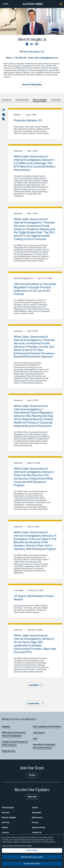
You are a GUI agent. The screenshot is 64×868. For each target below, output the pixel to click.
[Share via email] (4, 115)
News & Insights (40, 100)
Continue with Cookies (32, 864)
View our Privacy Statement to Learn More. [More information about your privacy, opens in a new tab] (17, 846)
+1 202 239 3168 (20, 58)
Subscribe (32, 797)
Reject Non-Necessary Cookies (32, 857)
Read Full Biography (32, 85)
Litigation (6, 727)
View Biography (22, 100)
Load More (34, 685)
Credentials (56, 100)
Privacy (35, 823)
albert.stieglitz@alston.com (46, 58)
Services (6, 813)
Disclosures (37, 818)
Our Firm (6, 823)
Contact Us (37, 833)
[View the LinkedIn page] (32, 44)
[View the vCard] (37, 44)
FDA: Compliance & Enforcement (47, 727)
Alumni (35, 808)
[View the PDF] (27, 44)
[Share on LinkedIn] (4, 110)
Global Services (9, 751)
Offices (5, 828)
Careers (5, 833)
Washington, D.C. (36, 52)
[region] (32, 851)
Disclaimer (37, 813)
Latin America (39, 733)
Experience (7, 100)
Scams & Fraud (39, 828)
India (35, 739)
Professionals (8, 808)
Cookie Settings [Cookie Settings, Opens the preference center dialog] (32, 850)
